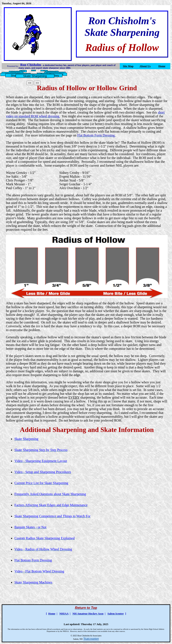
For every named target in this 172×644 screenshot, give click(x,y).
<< (30, 83)
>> (37, 83)
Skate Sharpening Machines (34, 70)
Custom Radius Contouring (23, 71)
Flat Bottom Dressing (15, 72)
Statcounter (91, 639)
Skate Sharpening (35, 76)
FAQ (44, 71)
